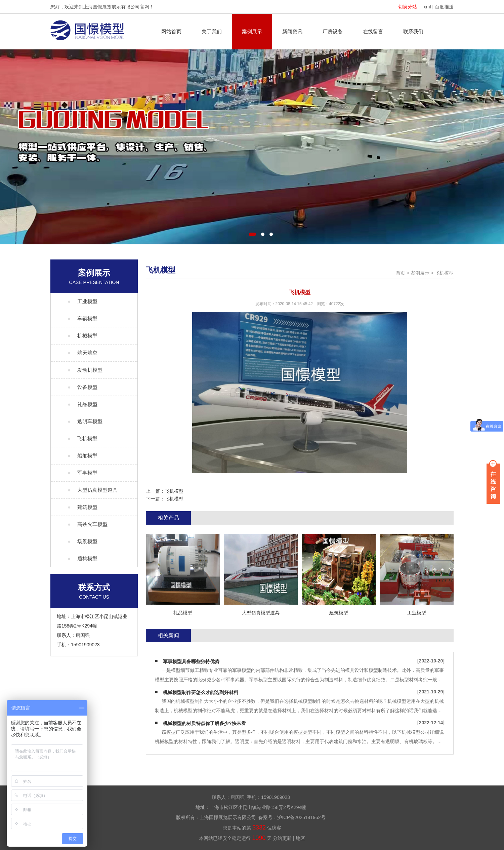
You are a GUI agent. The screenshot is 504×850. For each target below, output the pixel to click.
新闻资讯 (292, 31)
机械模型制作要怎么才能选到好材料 (201, 692)
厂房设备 (333, 31)
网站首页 (171, 31)
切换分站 (408, 7)
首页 (401, 273)
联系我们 (413, 31)
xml (427, 7)
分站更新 (282, 838)
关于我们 (212, 31)
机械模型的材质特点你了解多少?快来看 (204, 723)
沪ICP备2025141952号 (301, 817)
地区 (300, 838)
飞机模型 (444, 273)
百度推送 (444, 7)
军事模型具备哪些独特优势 (191, 661)
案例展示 (252, 31)
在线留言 (373, 31)
